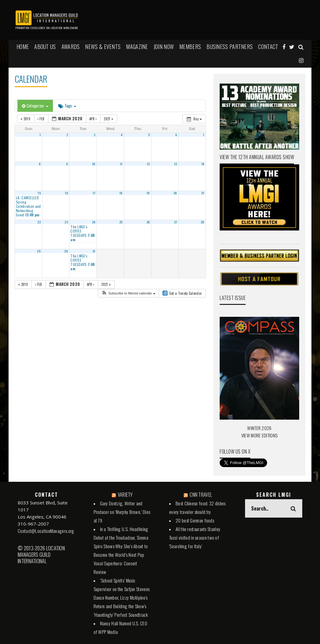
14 (203, 164)
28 (203, 222)
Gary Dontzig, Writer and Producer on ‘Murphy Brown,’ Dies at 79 (122, 512)
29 (39, 251)
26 (148, 222)
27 (176, 222)
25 (121, 222)
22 (39, 222)
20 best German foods (195, 520)
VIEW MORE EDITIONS (259, 435)
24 (94, 222)
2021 (109, 119)
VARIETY (125, 495)
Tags (67, 106)
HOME (23, 47)
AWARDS (71, 47)
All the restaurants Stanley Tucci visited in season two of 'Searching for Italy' (195, 537)
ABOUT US (45, 47)
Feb (41, 119)
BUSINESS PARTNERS (230, 47)
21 (203, 193)
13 (176, 164)
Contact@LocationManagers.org (46, 531)
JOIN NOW (164, 47)
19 (148, 193)
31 (94, 251)
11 (121, 164)
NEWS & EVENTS (103, 47)
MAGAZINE (137, 47)
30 (66, 251)
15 (39, 193)
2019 (26, 119)
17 (94, 193)
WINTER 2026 (259, 428)
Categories (35, 106)
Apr (94, 119)
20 (175, 193)
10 (94, 164)
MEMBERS (190, 47)
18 (121, 193)
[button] (128, 293)
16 (66, 193)
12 (148, 164)
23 (66, 222)
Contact (268, 47)
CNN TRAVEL (201, 495)
